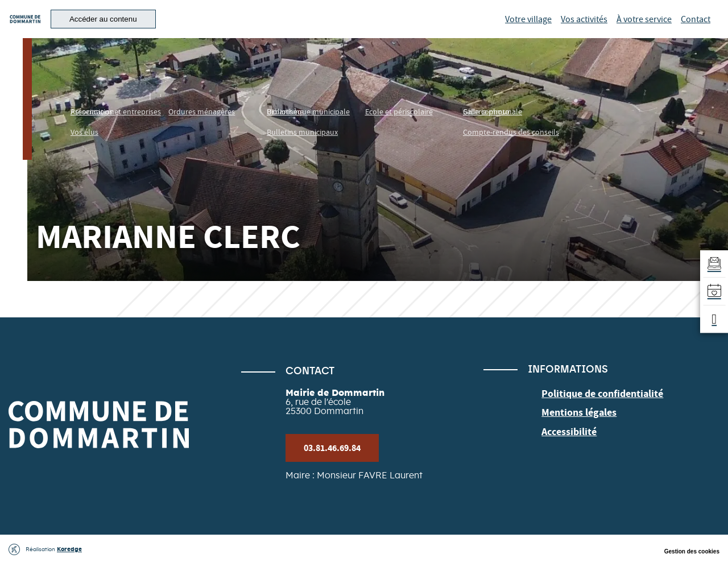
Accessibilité (566, 446)
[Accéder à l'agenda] (712, 292)
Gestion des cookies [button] (692, 570)
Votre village (528, 28)
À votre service (644, 28)
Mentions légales (575, 429)
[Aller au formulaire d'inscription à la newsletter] (712, 260)
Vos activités (584, 28)
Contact (696, 28)
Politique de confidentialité (595, 412)
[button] (159, 29)
